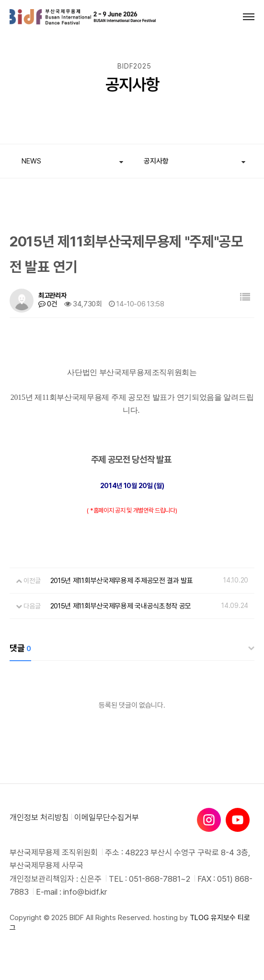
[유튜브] (238, 820)
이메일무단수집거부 (107, 817)
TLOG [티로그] (199, 918)
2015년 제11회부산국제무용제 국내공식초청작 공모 (121, 606)
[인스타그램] (209, 820)
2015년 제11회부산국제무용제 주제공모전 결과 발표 (122, 581)
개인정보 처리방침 (39, 817)
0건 (48, 304)
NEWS (31, 161)
